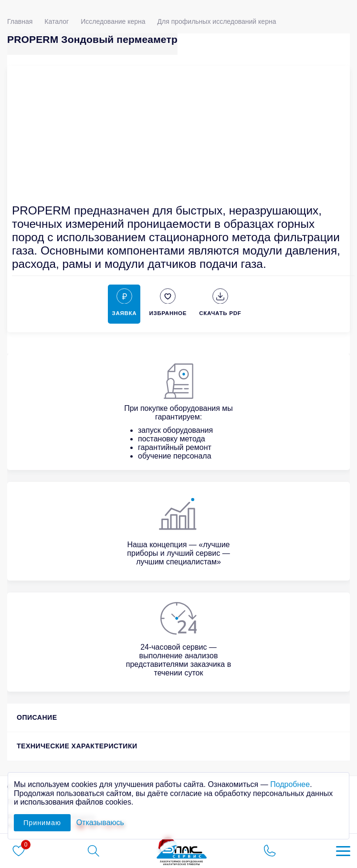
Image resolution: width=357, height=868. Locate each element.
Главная (20, 21)
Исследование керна (113, 21)
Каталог (57, 21)
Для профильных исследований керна (217, 21)
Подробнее (290, 784)
